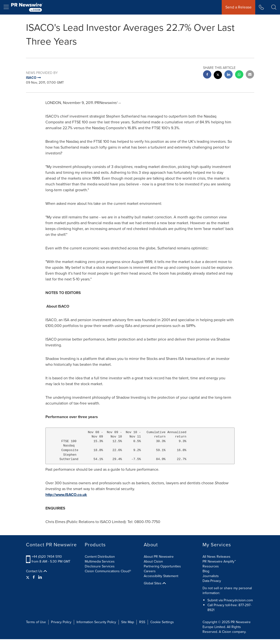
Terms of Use (36, 622)
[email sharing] (250, 75)
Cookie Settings (162, 622)
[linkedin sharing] (229, 75)
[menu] (6, 7)
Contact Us (36, 571)
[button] (274, 7)
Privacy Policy (61, 622)
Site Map (128, 622)
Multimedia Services (100, 561)
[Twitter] (28, 577)
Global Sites (155, 583)
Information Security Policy (96, 622)
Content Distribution (100, 557)
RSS (142, 622)
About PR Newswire (159, 557)
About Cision (153, 561)
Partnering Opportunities (162, 566)
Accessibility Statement (161, 576)
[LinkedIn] (40, 577)
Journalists (211, 576)
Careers (150, 571)
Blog (206, 571)
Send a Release (238, 7)
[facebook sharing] (207, 75)
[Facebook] (34, 577)
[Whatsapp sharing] (239, 75)
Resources (211, 566)
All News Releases (216, 557)
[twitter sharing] (218, 76)
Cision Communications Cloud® (108, 571)
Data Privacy (212, 581)
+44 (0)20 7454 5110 (47, 557)
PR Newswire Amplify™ (219, 561)
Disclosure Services (100, 566)
